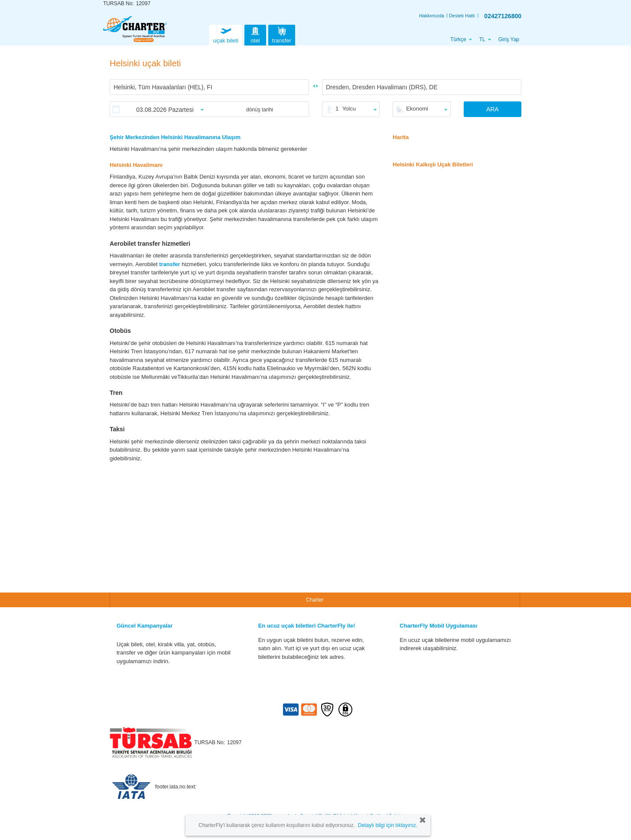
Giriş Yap (509, 39)
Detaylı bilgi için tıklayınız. (388, 825)
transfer (282, 34)
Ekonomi (417, 109)
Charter (315, 600)
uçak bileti (226, 34)
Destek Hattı (462, 16)
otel (255, 34)
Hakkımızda (432, 16)
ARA (493, 109)
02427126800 (503, 16)
